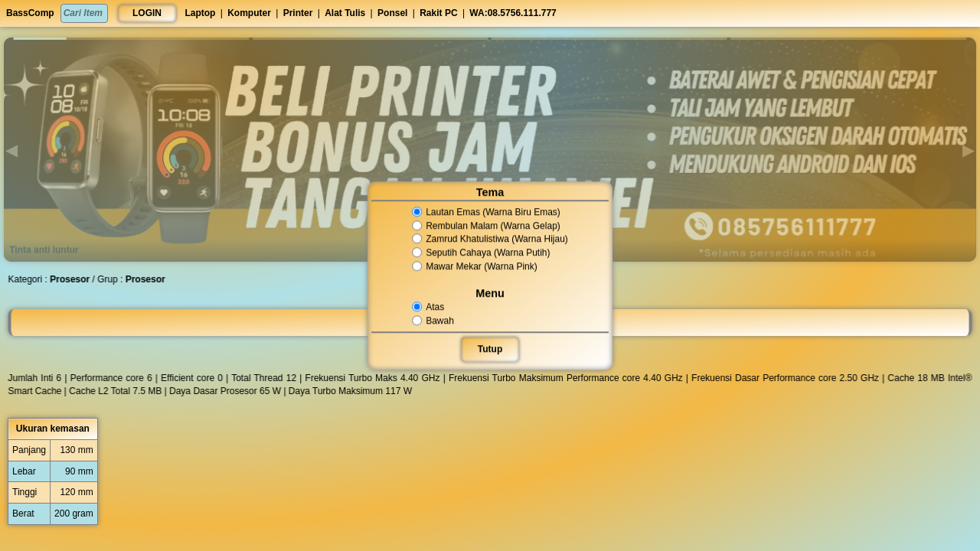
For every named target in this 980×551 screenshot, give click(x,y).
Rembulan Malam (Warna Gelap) (486, 226)
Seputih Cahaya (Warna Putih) (481, 253)
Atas (429, 307)
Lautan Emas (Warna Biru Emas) (486, 212)
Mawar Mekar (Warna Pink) (475, 266)
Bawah (434, 321)
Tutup (490, 349)
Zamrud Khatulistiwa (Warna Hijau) (490, 240)
